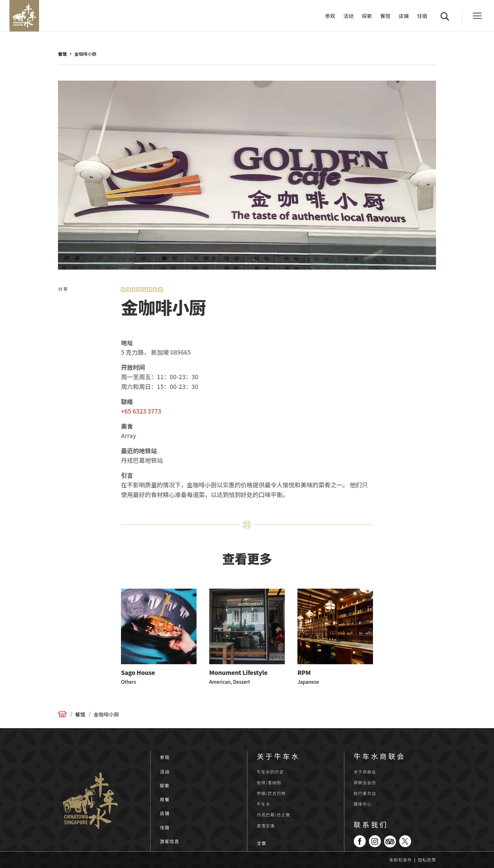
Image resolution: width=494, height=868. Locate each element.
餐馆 (385, 17)
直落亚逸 (266, 826)
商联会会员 (365, 782)
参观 (330, 17)
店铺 (404, 17)
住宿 (422, 17)
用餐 (165, 799)
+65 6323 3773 (141, 411)
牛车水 (264, 804)
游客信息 (170, 841)
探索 (367, 17)
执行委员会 (365, 793)
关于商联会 (365, 772)
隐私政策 (427, 860)
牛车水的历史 (270, 772)
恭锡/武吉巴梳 (271, 793)
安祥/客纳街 (269, 782)
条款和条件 (401, 860)
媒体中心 (363, 804)
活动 (348, 17)
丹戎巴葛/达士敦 (274, 815)
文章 (262, 843)
